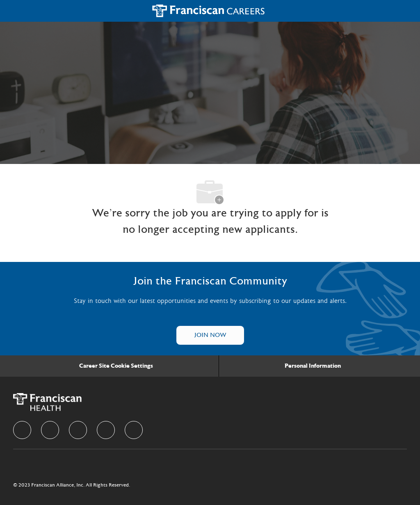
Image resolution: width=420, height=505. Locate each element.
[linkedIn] (50, 430)
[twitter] (78, 430)
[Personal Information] (313, 366)
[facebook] (22, 430)
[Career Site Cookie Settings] (116, 366)
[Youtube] (134, 430)
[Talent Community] (210, 335)
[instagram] (106, 430)
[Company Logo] (209, 11)
